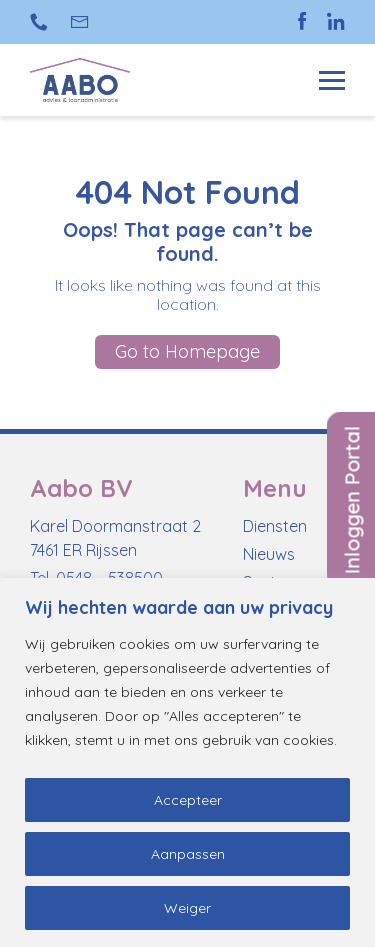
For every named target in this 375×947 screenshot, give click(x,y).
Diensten (275, 526)
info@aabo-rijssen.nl (80, 22)
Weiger (187, 908)
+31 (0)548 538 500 (39, 22)
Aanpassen (188, 854)
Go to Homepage (187, 351)
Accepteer (188, 800)
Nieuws (269, 554)
